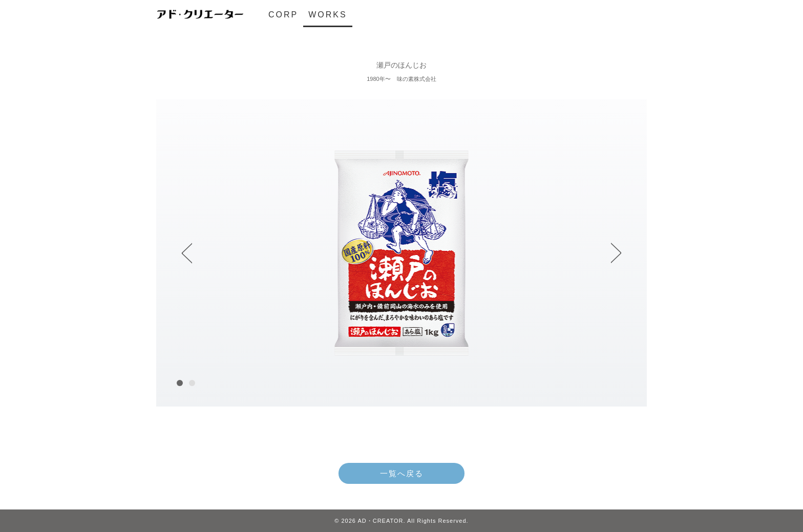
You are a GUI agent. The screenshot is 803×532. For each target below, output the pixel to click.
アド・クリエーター (200, 14)
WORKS (327, 15)
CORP (283, 15)
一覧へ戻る (402, 473)
